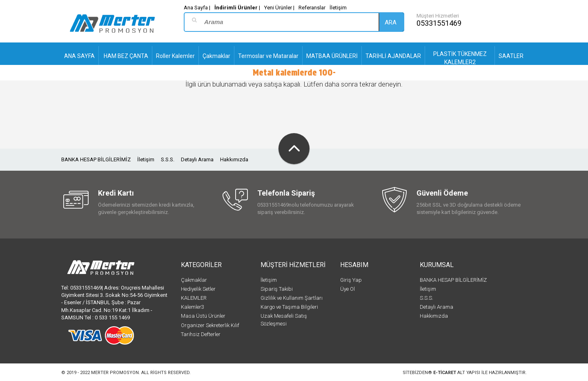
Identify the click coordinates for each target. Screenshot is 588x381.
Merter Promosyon (115, 373)
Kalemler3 (193, 307)
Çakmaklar (194, 280)
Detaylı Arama (197, 159)
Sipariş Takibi (277, 289)
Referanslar (312, 8)
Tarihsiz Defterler (201, 334)
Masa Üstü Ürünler (203, 316)
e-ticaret (445, 373)
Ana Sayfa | (197, 8)
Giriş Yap (351, 280)
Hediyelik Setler (198, 289)
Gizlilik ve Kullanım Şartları (292, 298)
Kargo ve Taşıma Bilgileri (289, 307)
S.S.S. (168, 159)
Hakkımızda (234, 159)
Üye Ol (347, 289)
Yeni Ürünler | (279, 8)
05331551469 (439, 23)
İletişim (338, 8)
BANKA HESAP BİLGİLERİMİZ (96, 159)
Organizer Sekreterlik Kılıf (210, 325)
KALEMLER (194, 298)
